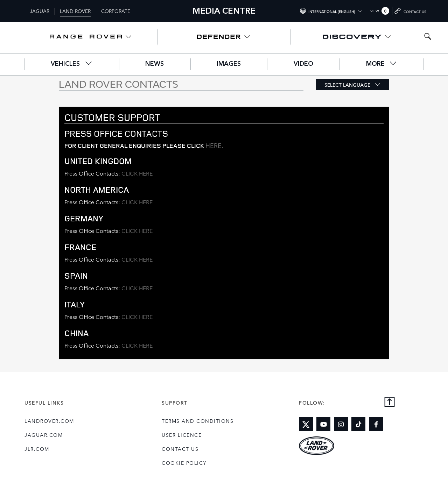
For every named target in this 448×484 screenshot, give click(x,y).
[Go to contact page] (411, 11)
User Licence (182, 435)
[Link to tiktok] (358, 424)
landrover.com (49, 421)
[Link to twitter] (306, 424)
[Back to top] (390, 402)
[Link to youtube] (323, 424)
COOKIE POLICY (184, 463)
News (155, 64)
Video (303, 64)
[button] (353, 84)
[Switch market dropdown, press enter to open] (331, 11)
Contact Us (180, 449)
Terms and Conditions (198, 421)
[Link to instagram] (341, 424)
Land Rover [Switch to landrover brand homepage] (75, 11)
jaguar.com (44, 435)
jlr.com (37, 449)
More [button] (382, 63)
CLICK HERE (137, 173)
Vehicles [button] (72, 63)
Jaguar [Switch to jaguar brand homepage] (40, 11)
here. (214, 145)
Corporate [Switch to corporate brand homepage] (116, 11)
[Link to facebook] (376, 424)
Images (229, 64)
